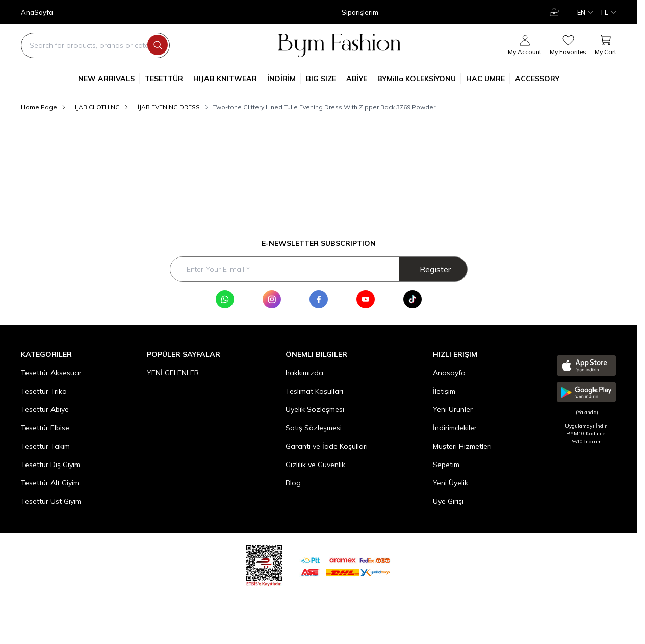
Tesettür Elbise (45, 428)
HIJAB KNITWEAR (228, 79)
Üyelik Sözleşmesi (315, 409)
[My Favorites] (568, 45)
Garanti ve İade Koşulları (327, 446)
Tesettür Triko (44, 391)
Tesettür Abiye (45, 409)
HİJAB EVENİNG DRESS (166, 107)
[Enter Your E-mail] (319, 269)
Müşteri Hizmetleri (462, 446)
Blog (293, 483)
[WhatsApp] (225, 299)
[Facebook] (319, 299)
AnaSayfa (37, 12)
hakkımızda (304, 373)
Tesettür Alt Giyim (50, 483)
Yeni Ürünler (453, 409)
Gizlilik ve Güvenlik (315, 465)
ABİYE (359, 79)
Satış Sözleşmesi (314, 428)
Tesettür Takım (45, 446)
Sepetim (446, 465)
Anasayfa (449, 373)
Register (435, 269)
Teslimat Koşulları (314, 391)
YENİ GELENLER (173, 373)
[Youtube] (366, 299)
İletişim (444, 391)
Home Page (39, 107)
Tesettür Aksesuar (51, 373)
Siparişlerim (360, 12)
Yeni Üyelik (450, 483)
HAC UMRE (488, 79)
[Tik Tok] (412, 299)
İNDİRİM (284, 79)
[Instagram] (272, 299)
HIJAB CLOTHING (95, 107)
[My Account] (555, 12)
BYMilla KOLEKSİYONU (419, 79)
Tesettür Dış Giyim (50, 465)
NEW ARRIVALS (109, 79)
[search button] (158, 45)
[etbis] (264, 564)
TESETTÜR (166, 79)
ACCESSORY (540, 79)
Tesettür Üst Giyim (51, 501)
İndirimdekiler (455, 428)
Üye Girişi (448, 501)
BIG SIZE (324, 79)
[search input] (95, 45)
